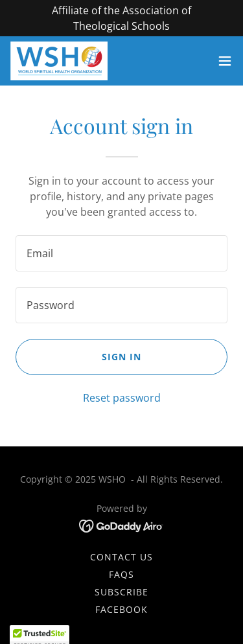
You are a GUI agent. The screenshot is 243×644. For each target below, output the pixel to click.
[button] (225, 61)
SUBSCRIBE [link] (121, 592)
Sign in (121, 357)
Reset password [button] (122, 398)
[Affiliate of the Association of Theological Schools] (121, 18)
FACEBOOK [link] (121, 609)
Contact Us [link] (121, 557)
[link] (59, 61)
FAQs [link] (121, 574)
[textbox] (121, 253)
